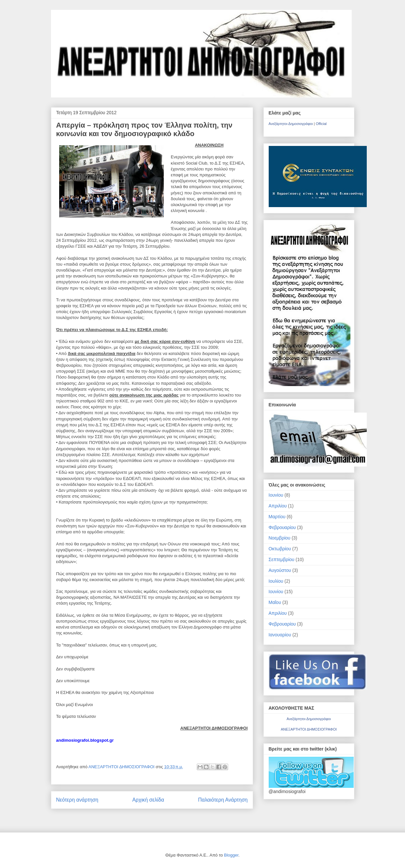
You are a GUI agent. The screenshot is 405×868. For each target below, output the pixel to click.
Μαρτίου (277, 517)
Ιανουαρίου (280, 635)
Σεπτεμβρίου (282, 559)
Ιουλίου (276, 581)
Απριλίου (278, 506)
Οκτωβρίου (280, 549)
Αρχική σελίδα (148, 800)
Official (321, 124)
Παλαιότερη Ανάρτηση (223, 800)
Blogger (231, 855)
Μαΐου (275, 602)
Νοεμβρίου (280, 538)
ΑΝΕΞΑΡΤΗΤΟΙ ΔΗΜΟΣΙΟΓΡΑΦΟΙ (122, 767)
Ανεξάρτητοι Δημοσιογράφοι (291, 124)
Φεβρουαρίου (282, 527)
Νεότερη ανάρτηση (77, 800)
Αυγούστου (280, 570)
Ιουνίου (276, 495)
